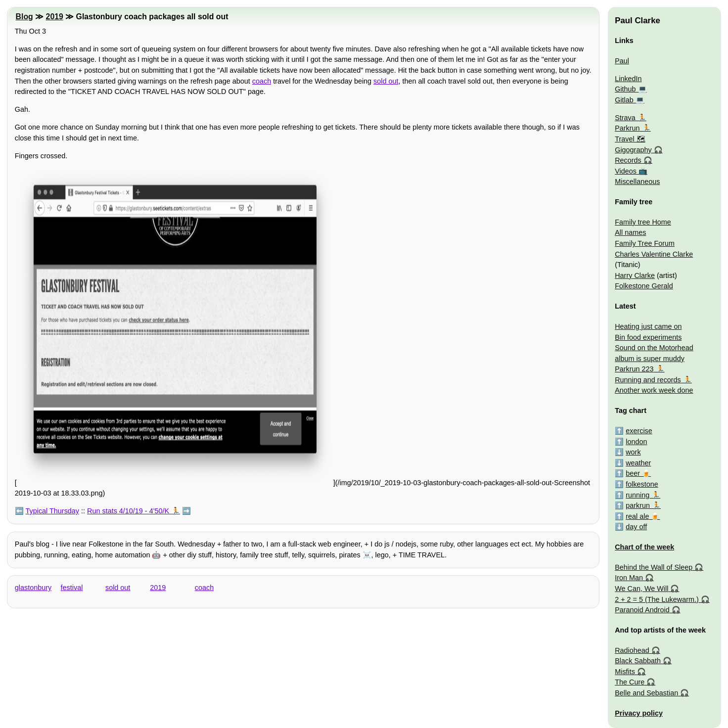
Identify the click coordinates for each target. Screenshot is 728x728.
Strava (625, 118)
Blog (24, 17)
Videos (626, 171)
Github (625, 89)
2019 (55, 17)
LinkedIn (628, 79)
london (636, 442)
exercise (639, 431)
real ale (637, 516)
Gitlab (624, 100)
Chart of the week (644, 547)
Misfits (625, 672)
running (637, 495)
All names (630, 232)
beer (633, 473)
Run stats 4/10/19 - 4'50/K (128, 511)
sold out (386, 81)
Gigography (633, 150)
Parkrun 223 (634, 369)
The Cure (630, 682)
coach (262, 81)
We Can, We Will (641, 589)
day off (636, 527)
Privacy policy (639, 713)
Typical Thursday (53, 511)
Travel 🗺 (630, 139)
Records (628, 160)
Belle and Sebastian (646, 693)
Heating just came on (648, 326)
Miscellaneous (637, 182)
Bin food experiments (648, 337)
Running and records (648, 380)
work (633, 452)
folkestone (642, 484)
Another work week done (654, 390)
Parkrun (627, 128)
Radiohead (632, 650)
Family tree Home (643, 222)
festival (72, 588)
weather (638, 463)
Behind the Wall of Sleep (654, 567)
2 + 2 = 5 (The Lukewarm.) (657, 599)
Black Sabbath (638, 661)
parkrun (638, 505)
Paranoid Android (642, 610)
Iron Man (629, 578)
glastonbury (33, 588)
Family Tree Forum (645, 243)
